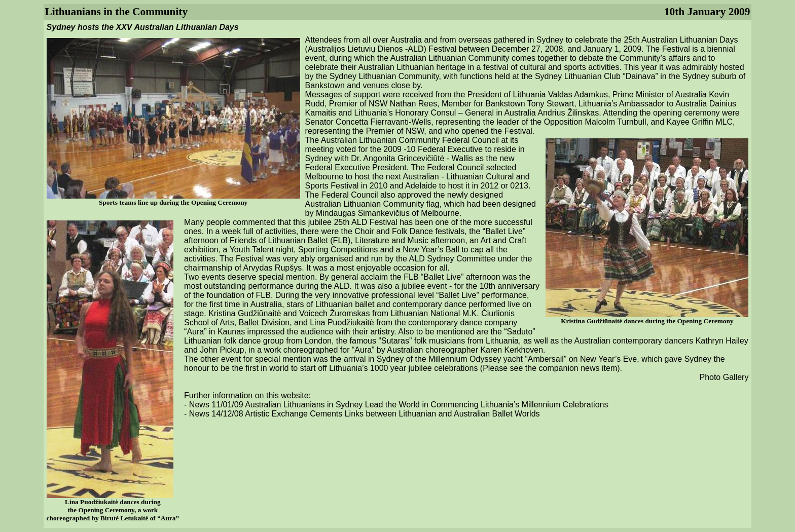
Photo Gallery (724, 377)
